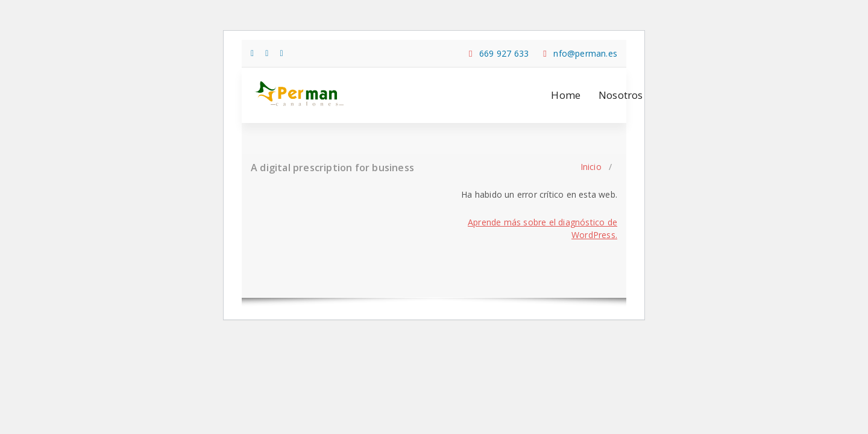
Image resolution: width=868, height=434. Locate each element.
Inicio (591, 167)
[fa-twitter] (267, 53)
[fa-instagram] (282, 53)
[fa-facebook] (252, 53)
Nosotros (621, 95)
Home (566, 95)
